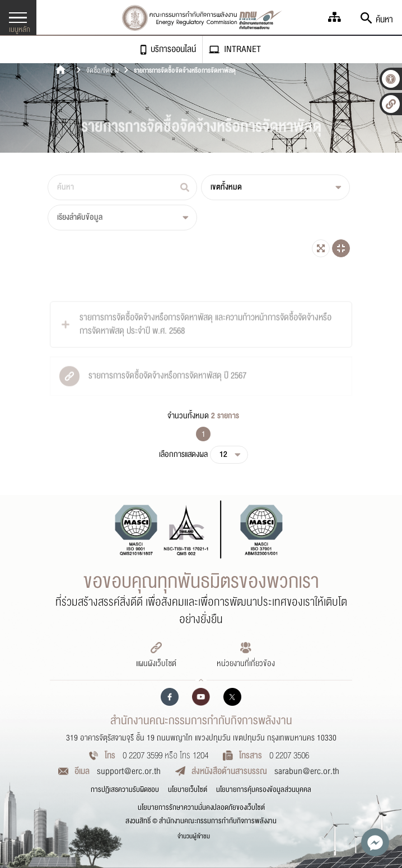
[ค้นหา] (122, 187)
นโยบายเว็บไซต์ (188, 790)
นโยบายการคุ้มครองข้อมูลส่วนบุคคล (264, 790)
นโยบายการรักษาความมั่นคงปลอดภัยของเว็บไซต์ (201, 808)
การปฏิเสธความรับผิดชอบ (125, 790)
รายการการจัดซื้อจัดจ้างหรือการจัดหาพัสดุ (185, 71)
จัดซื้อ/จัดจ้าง (102, 71)
